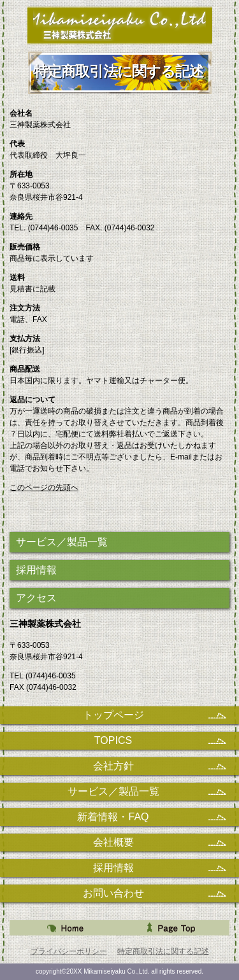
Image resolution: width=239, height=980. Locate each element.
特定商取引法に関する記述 (163, 951)
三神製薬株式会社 (119, 25)
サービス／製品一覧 (62, 542)
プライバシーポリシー (69, 951)
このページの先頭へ (44, 487)
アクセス (36, 598)
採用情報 (36, 570)
